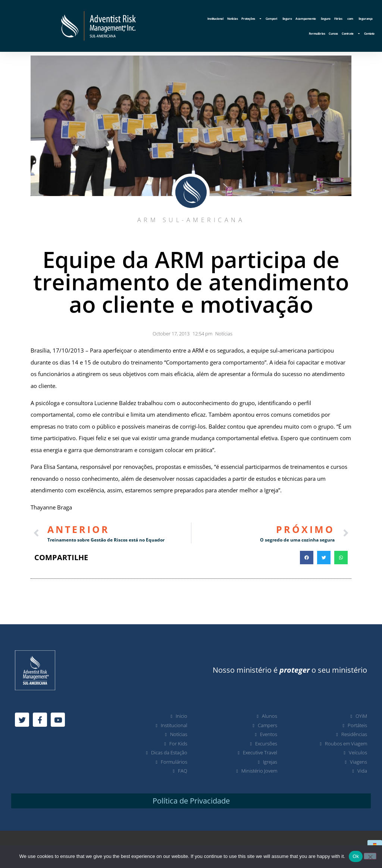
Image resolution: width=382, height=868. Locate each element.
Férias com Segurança (353, 18)
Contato (369, 33)
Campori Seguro (279, 18)
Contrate (351, 34)
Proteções (251, 19)
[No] (370, 856)
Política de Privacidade (191, 801)
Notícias (233, 18)
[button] (307, 558)
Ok (356, 856)
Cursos (333, 33)
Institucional (215, 18)
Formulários (317, 33)
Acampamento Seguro (313, 18)
